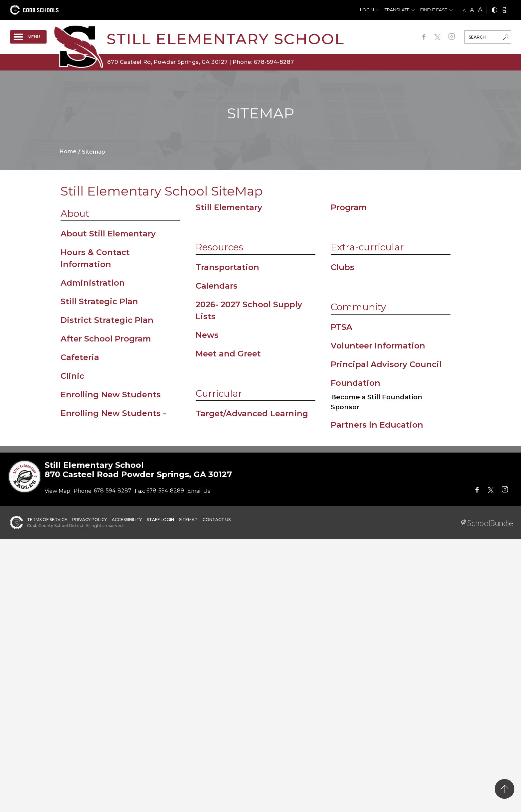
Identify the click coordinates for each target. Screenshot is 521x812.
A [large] (480, 10)
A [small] (464, 10)
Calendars (217, 286)
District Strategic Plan (107, 320)
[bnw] (494, 10)
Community (358, 307)
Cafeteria (80, 357)
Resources (219, 247)
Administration (93, 283)
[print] (504, 10)
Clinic (72, 376)
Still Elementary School (225, 39)
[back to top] (505, 789)
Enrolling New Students (111, 395)
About (75, 213)
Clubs (343, 267)
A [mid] (472, 10)
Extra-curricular (367, 247)
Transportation (227, 267)
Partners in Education (377, 425)
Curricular (219, 393)
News (207, 335)
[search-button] (506, 38)
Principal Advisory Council (386, 364)
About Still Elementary (108, 234)
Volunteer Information (378, 346)
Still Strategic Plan (99, 301)
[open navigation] (28, 37)
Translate (397, 10)
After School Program (106, 339)
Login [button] (367, 10)
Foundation (355, 383)
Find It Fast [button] (434, 10)
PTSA (342, 327)
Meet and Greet (228, 354)
